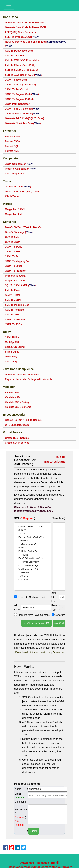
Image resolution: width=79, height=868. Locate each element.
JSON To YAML (14, 247)
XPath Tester (12, 196)
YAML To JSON (14, 324)
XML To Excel (13, 290)
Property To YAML (15, 276)
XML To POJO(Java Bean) (20, 51)
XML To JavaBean (15, 56)
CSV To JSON (13, 242)
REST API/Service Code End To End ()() (36, 44)
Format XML (12, 151)
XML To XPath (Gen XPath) (20, 65)
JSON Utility (12, 337)
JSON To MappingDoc (17, 261)
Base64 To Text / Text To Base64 (23, 227)
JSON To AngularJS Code (20, 99)
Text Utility (11, 357)
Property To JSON (15, 281)
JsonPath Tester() (18, 187)
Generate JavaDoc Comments (22, 375)
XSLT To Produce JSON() (22, 37)
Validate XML (12, 393)
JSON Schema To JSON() (22, 114)
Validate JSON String (17, 402)
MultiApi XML (13, 342)
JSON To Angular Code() (22, 94)
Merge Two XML (14, 214)
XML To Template (15, 310)
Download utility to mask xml (33, 652)
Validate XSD (12, 397)
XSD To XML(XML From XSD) (21, 70)
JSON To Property (15, 271)
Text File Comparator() (21, 169)
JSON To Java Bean (16, 80)
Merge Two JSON (15, 209)
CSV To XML (12, 237)
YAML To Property (15, 320)
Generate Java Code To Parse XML (25, 23)
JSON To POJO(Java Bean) (20, 85)
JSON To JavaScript (16, 89)
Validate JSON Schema (18, 407)
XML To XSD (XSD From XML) (22, 60)
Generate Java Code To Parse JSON (25, 27)
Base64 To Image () (19, 232)
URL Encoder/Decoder (18, 425)
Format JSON (13, 141)
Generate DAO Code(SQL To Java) (24, 118)
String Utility (12, 352)
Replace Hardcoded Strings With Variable (28, 379)
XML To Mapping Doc (17, 305)
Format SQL (12, 146)
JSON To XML (13, 252)
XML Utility (11, 362)
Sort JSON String (15, 347)
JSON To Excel (13, 266)
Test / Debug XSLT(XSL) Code (22, 192)
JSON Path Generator (17, 104)
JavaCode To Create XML (36, 623)
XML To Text (12, 315)
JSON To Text (13, 256)
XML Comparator (15, 174)
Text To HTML (13, 295)
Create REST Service (17, 438)
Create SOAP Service (17, 443)
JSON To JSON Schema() (22, 109)
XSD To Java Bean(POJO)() (23, 75)
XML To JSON (13, 300)
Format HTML (13, 137)
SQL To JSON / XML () (20, 285)
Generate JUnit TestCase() (23, 123)
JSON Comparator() (19, 164)
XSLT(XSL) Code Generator (20, 32)
